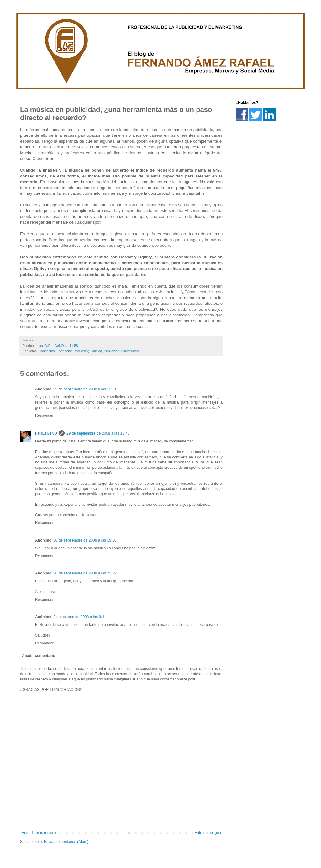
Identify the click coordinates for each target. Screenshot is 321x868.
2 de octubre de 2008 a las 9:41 (80, 617)
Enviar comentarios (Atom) (66, 842)
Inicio (126, 833)
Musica (97, 351)
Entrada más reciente (39, 833)
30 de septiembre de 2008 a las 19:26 (85, 540)
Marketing (82, 351)
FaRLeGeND (46, 433)
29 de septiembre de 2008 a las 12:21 (85, 389)
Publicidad (112, 351)
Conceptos (47, 351)
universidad (130, 351)
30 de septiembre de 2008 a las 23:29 (85, 573)
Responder (44, 415)
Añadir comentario (39, 656)
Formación (65, 351)
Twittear (29, 340)
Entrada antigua (208, 833)
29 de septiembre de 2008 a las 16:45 (98, 433)
